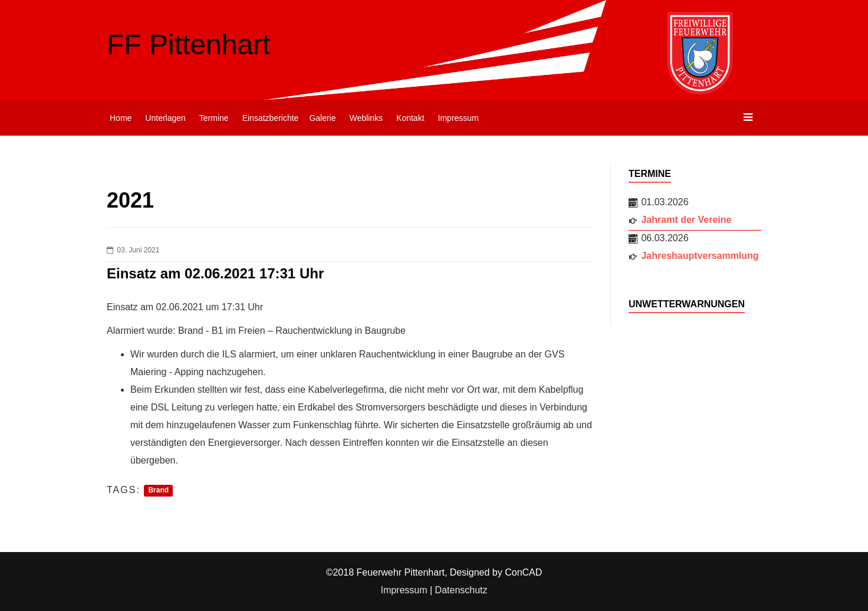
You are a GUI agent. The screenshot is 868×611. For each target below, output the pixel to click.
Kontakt (410, 118)
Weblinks (366, 118)
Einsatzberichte (271, 118)
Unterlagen (165, 118)
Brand (158, 491)
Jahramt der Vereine (686, 220)
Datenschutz (461, 590)
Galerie (322, 118)
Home (121, 118)
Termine (214, 118)
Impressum (458, 118)
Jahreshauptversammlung (700, 256)
